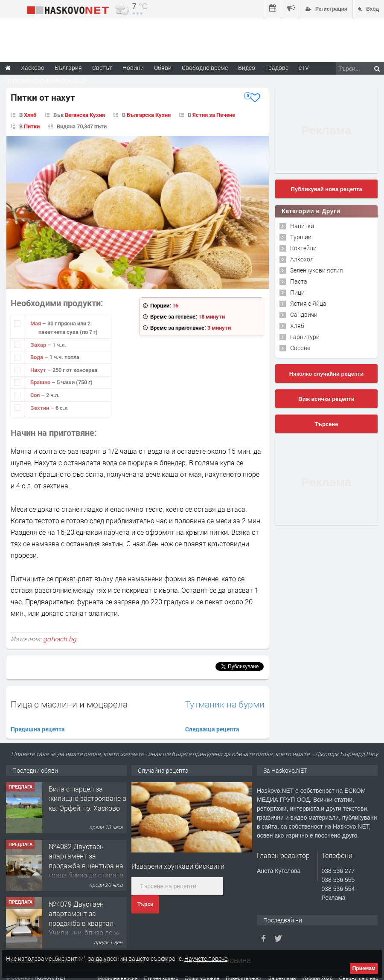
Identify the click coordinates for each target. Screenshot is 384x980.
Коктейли (303, 248)
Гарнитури (305, 337)
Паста (299, 281)
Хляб (30, 115)
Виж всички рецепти (326, 399)
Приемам (364, 968)
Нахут (39, 370)
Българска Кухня (149, 115)
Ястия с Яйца (308, 303)
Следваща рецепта (212, 729)
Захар (39, 345)
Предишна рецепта (38, 729)
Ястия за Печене (214, 115)
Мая (36, 323)
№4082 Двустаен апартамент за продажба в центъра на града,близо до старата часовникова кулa (86, 865)
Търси (145, 905)
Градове (277, 68)
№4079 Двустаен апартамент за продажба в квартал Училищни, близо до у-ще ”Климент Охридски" (86, 923)
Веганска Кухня (85, 115)
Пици (297, 292)
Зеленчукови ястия (317, 270)
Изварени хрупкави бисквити (178, 866)
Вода (37, 357)
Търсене (327, 424)
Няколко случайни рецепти (326, 374)
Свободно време (205, 68)
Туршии (301, 237)
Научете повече (206, 958)
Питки (32, 126)
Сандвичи (304, 315)
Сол (36, 395)
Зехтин (40, 408)
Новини (133, 68)
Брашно (41, 382)
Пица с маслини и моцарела (69, 704)
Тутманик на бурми (225, 704)
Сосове (300, 348)
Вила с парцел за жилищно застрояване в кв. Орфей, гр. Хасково (87, 798)
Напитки (302, 226)
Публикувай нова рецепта (326, 189)
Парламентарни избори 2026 (46, 80)
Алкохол (302, 259)
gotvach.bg (60, 639)
